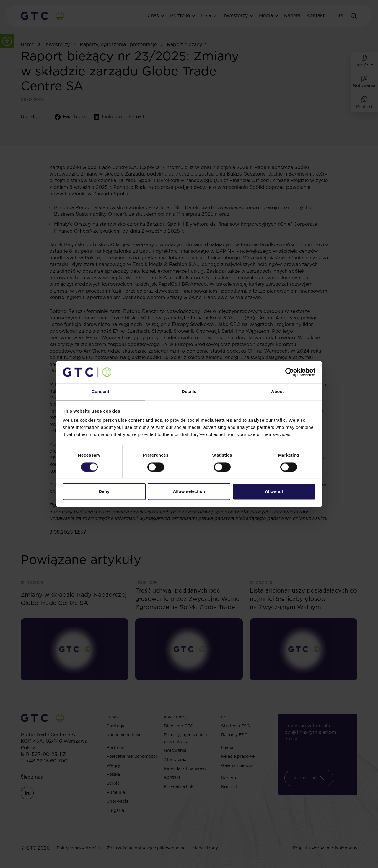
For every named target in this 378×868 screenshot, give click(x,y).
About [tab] (278, 392)
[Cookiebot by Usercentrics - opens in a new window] (290, 372)
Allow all (274, 492)
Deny (104, 492)
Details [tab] (189, 392)
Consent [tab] (101, 392)
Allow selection (189, 492)
